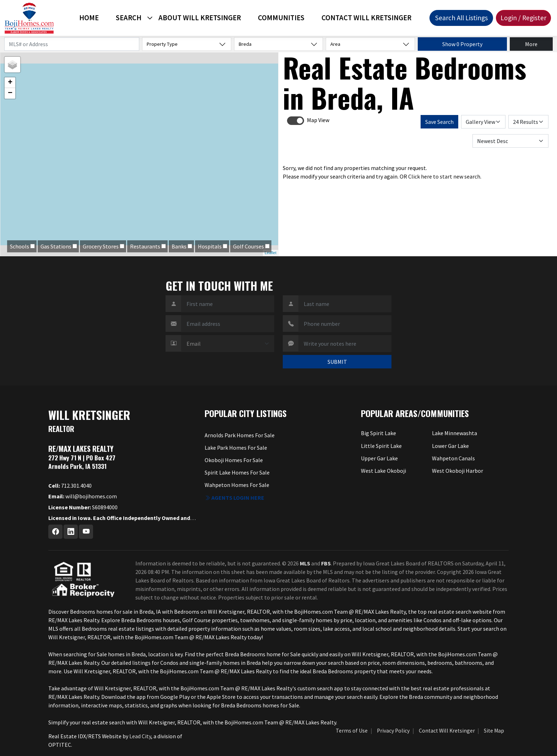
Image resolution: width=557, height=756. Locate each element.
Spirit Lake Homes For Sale (237, 472)
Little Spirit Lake (381, 446)
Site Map (494, 731)
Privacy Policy (393, 731)
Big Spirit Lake (378, 433)
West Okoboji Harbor (458, 471)
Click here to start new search (444, 176)
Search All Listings (461, 18)
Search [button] (129, 18)
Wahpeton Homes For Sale (237, 485)
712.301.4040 (70, 486)
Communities (281, 18)
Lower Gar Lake (450, 446)
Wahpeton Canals (453, 458)
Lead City (140, 736)
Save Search (439, 122)
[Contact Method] (228, 344)
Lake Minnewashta (455, 433)
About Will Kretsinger (200, 18)
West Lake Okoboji (383, 471)
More (531, 44)
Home (89, 18)
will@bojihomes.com (83, 496)
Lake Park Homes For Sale (236, 448)
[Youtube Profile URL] (86, 532)
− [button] (10, 93)
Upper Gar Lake (379, 458)
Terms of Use (352, 731)
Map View (318, 120)
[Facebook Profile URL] (55, 532)
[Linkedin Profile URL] (71, 532)
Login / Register (523, 18)
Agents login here (234, 498)
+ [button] (10, 83)
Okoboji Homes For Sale (234, 460)
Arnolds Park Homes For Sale (240, 435)
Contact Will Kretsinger (366, 18)
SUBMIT (337, 362)
